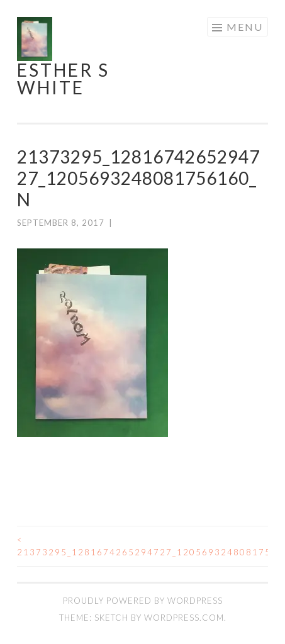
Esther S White (63, 79)
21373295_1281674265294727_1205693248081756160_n (80, 546)
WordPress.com (184, 618)
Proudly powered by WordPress (143, 601)
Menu (245, 27)
